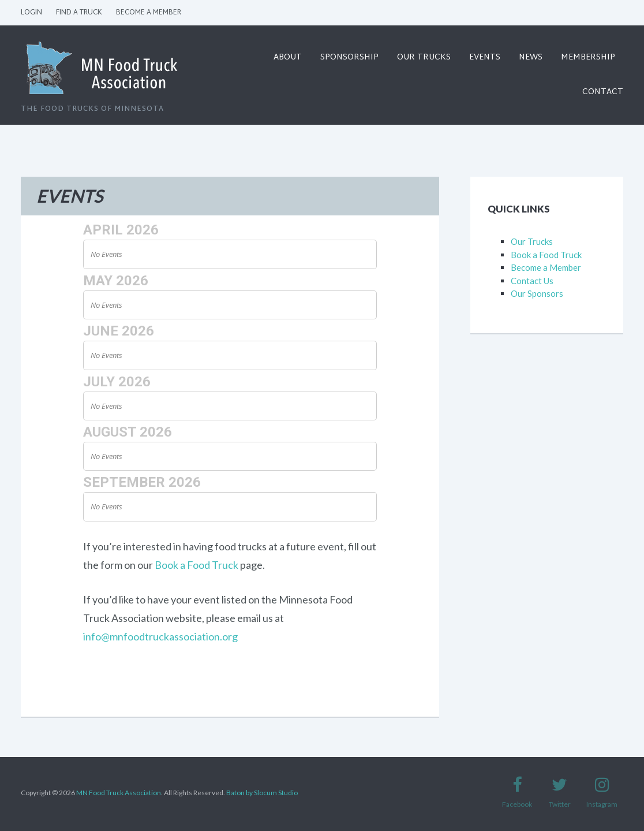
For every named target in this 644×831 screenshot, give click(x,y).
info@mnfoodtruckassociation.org (160, 636)
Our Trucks (532, 241)
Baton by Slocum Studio (262, 793)
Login (31, 13)
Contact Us (532, 281)
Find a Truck (79, 13)
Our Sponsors (537, 293)
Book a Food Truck (196, 565)
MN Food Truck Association (119, 793)
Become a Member (149, 13)
